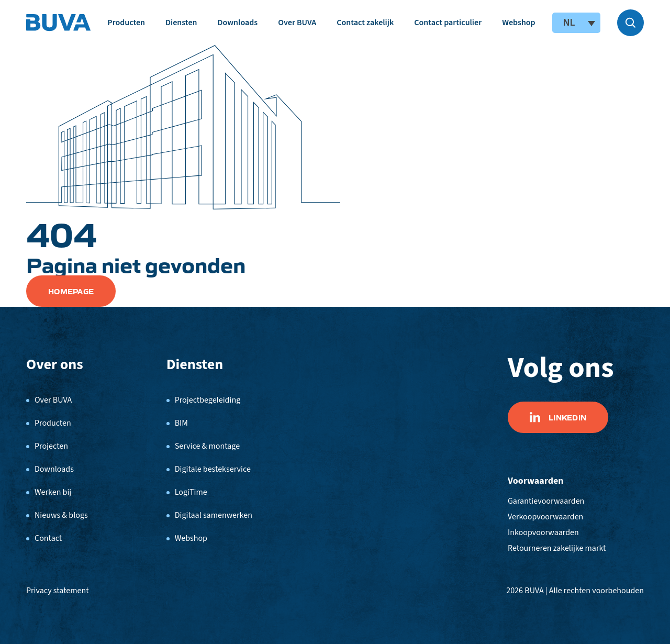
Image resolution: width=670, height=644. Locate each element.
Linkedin (558, 417)
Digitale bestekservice (213, 469)
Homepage (71, 291)
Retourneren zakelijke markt (557, 548)
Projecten (51, 446)
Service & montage (207, 446)
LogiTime (191, 492)
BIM (181, 423)
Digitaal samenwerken (214, 515)
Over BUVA (297, 23)
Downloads (237, 23)
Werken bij (53, 492)
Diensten (181, 23)
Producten (126, 23)
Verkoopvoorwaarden (545, 517)
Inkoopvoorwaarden (543, 532)
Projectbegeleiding (208, 400)
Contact (48, 538)
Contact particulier (448, 23)
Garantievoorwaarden (546, 501)
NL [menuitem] (569, 23)
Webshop (519, 23)
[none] (576, 23)
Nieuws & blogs (61, 515)
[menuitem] (576, 23)
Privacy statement (58, 591)
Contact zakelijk (365, 23)
